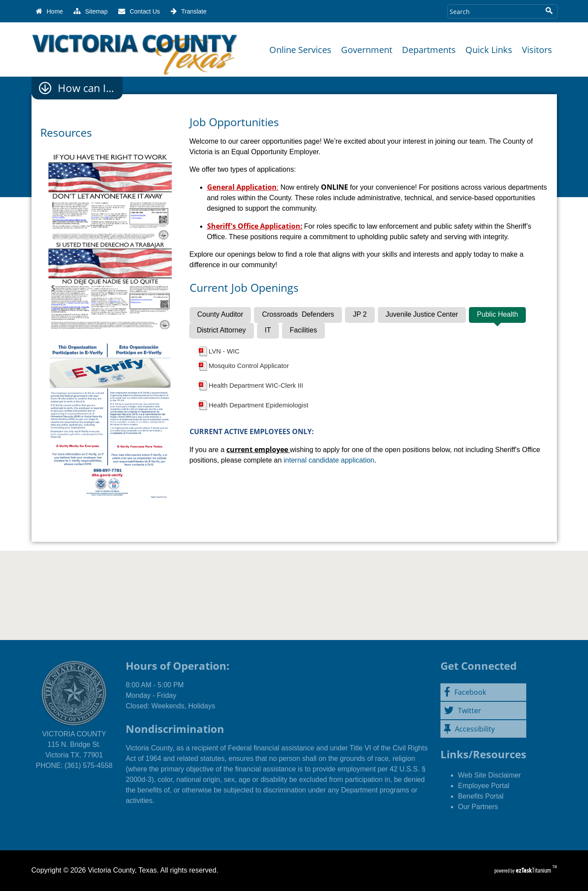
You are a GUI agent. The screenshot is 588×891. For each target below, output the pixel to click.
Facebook (465, 692)
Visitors (537, 50)
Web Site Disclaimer (489, 775)
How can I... (86, 88)
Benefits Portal (481, 796)
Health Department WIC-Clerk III (256, 385)
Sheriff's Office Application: (255, 226)
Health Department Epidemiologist (259, 405)
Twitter (463, 711)
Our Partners (478, 807)
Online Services (300, 50)
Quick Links (489, 50)
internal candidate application (329, 460)
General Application (242, 187)
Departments (429, 50)
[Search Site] (494, 11)
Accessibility (469, 729)
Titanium (534, 870)
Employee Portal (484, 786)
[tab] (220, 315)
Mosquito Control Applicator (249, 366)
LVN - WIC (224, 351)
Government (367, 50)
